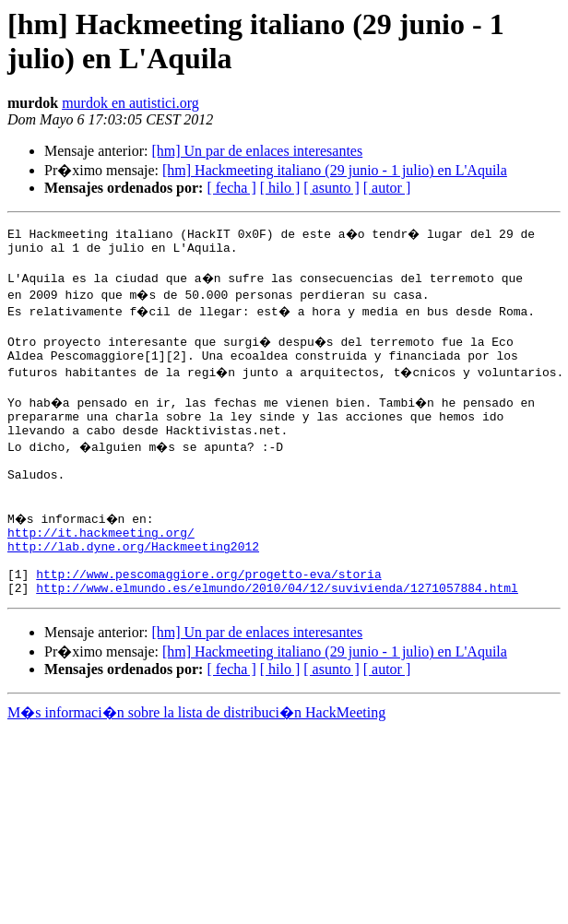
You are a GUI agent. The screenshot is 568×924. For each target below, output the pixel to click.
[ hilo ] (280, 188)
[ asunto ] (331, 188)
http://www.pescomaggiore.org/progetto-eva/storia (208, 615)
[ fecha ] (231, 188)
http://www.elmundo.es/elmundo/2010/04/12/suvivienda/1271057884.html (277, 632)
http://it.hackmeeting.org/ (101, 565)
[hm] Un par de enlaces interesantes (257, 151)
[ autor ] (387, 188)
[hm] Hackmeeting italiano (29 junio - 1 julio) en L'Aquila (335, 170)
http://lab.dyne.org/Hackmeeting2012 (133, 582)
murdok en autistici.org (130, 103)
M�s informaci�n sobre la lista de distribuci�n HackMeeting (196, 757)
